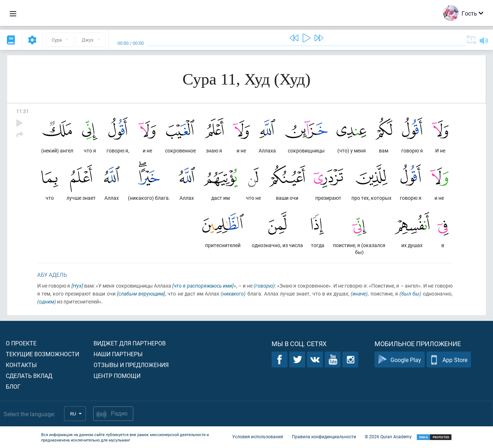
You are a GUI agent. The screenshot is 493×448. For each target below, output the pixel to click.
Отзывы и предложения (131, 365)
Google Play (400, 360)
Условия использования (258, 436)
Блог (13, 386)
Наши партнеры (118, 354)
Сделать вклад (29, 376)
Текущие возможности (42, 354)
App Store (449, 360)
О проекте (21, 343)
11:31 (23, 111)
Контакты (21, 365)
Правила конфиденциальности (324, 436)
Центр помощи (117, 376)
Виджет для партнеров (130, 343)
